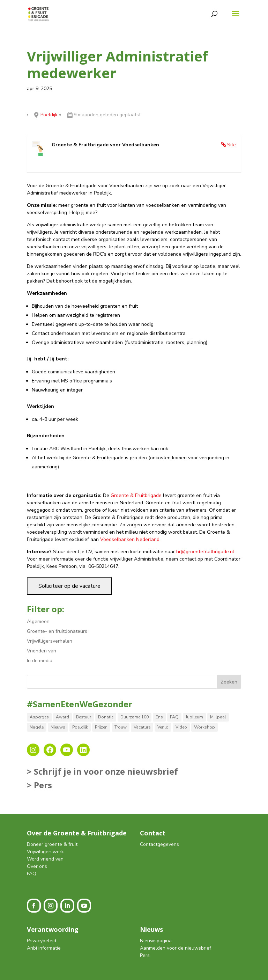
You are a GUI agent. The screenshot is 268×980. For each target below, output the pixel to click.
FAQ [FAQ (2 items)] (174, 717)
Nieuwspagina (156, 941)
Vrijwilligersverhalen (50, 641)
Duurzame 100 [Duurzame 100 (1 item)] (135, 717)
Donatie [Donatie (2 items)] (106, 717)
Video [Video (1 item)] (181, 727)
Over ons (37, 866)
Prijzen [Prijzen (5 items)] (101, 727)
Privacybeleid (42, 941)
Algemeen (38, 621)
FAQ (32, 874)
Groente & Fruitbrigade (136, 495)
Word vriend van (45, 859)
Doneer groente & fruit (52, 844)
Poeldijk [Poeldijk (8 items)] (80, 727)
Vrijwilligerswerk (45, 852)
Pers (145, 955)
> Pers (39, 785)
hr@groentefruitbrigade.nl (205, 552)
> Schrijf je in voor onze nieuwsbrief (102, 771)
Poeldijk (49, 115)
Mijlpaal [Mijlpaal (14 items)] (218, 717)
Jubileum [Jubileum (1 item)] (194, 717)
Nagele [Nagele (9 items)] (37, 727)
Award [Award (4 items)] (62, 717)
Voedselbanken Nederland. (130, 539)
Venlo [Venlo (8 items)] (163, 727)
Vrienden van (42, 651)
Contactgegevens (159, 844)
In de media (40, 661)
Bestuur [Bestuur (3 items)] (84, 717)
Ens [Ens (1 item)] (159, 717)
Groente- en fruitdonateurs (57, 631)
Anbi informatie (44, 948)
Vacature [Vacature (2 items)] (142, 727)
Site (232, 145)
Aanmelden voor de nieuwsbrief (176, 948)
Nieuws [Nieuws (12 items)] (58, 727)
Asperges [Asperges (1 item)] (39, 717)
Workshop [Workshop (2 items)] (204, 727)
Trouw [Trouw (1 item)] (121, 727)
